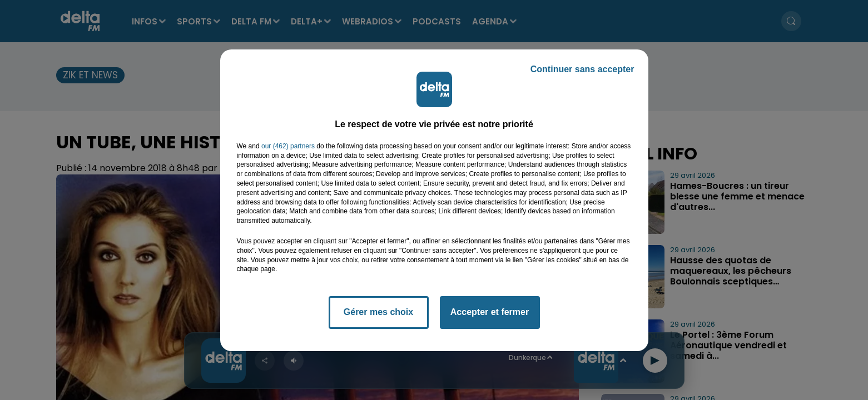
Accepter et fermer (490, 312)
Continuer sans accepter (582, 69)
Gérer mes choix (378, 312)
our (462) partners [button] (288, 146)
